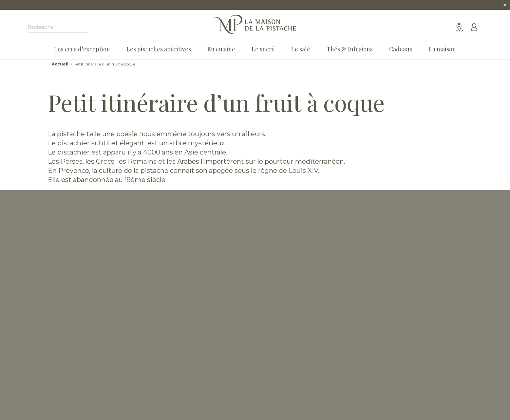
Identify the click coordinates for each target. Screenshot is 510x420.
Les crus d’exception (82, 49)
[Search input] (58, 28)
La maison (442, 49)
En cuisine (221, 49)
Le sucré (263, 49)
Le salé (301, 49)
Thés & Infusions (350, 49)
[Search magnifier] (100, 27)
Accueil (60, 64)
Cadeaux (401, 49)
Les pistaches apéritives (159, 49)
